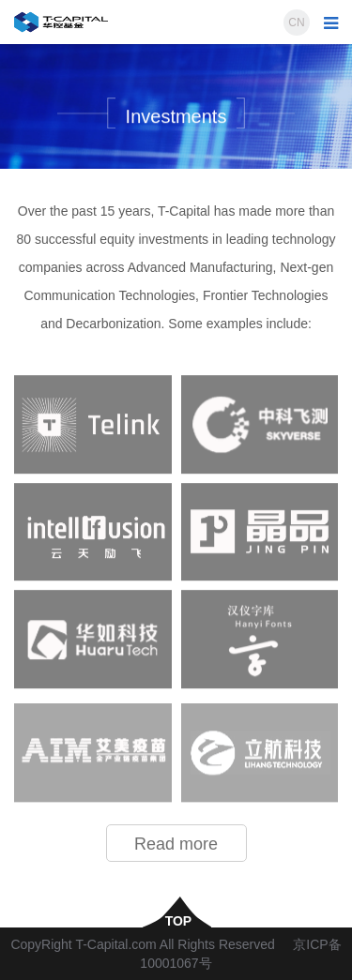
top (176, 920)
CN (296, 23)
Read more (176, 844)
